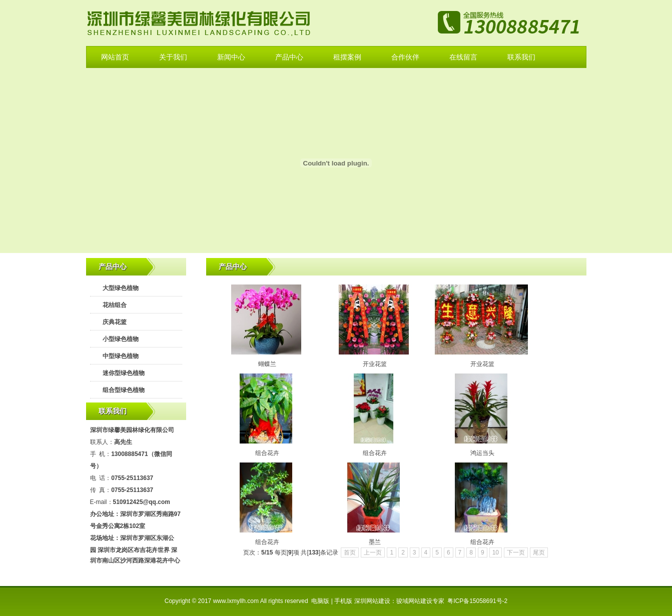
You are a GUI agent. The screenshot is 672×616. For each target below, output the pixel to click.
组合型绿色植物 (124, 390)
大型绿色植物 (121, 288)
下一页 (516, 552)
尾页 (539, 552)
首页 (350, 552)
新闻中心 (231, 57)
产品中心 (289, 57)
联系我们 (521, 57)
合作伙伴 (405, 57)
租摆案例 (347, 57)
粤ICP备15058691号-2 (477, 601)
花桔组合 (115, 305)
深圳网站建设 (372, 601)
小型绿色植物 (121, 339)
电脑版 (320, 601)
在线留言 (463, 57)
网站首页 (115, 57)
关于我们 (173, 57)
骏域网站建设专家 (420, 601)
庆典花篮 (115, 322)
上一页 (373, 552)
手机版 (343, 601)
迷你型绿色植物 (124, 373)
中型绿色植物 (121, 356)
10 (496, 552)
